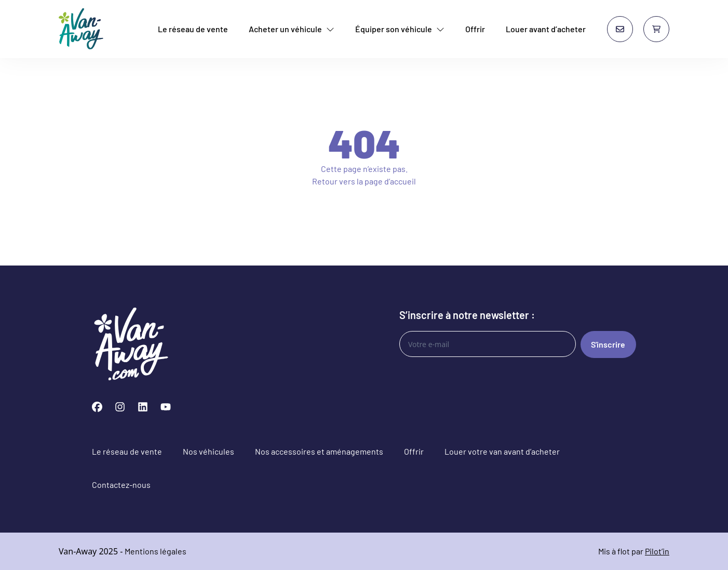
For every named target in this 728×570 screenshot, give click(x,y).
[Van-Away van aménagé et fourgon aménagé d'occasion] (81, 29)
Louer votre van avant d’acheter (502, 451)
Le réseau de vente (193, 29)
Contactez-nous (121, 485)
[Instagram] (120, 407)
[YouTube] (166, 407)
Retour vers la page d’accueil (364, 181)
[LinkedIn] (143, 407)
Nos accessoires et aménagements (319, 451)
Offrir (475, 29)
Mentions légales (156, 551)
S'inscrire (608, 344)
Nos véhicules (208, 451)
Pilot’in (657, 551)
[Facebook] (97, 407)
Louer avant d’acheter (546, 29)
